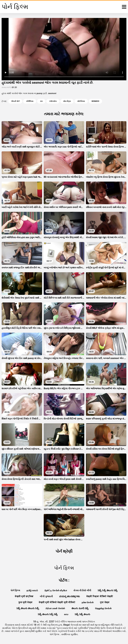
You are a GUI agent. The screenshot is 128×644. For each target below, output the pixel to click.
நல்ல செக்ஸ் (88, 602)
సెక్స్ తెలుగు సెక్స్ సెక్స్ (48, 614)
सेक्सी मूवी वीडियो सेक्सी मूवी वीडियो (57, 602)
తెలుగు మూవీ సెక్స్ (80, 608)
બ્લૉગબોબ (53, 101)
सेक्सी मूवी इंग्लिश (24, 596)
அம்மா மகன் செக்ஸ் (55, 608)
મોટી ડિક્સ (81, 101)
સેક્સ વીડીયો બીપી (82, 590)
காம (66, 614)
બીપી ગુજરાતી (46, 596)
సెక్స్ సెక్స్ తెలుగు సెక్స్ (108, 590)
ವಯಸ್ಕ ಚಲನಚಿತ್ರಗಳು (70, 596)
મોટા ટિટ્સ (67, 101)
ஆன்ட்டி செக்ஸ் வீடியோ (56, 590)
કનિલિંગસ (30, 101)
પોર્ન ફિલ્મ (15, 590)
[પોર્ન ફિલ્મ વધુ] (124, 7)
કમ (41, 101)
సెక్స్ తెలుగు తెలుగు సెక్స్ (28, 608)
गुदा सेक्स (105, 602)
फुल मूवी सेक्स (25, 602)
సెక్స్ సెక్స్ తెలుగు (82, 614)
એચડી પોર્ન (15, 101)
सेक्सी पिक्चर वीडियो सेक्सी (100, 596)
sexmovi (95, 101)
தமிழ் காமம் (32, 590)
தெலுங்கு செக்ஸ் (103, 608)
